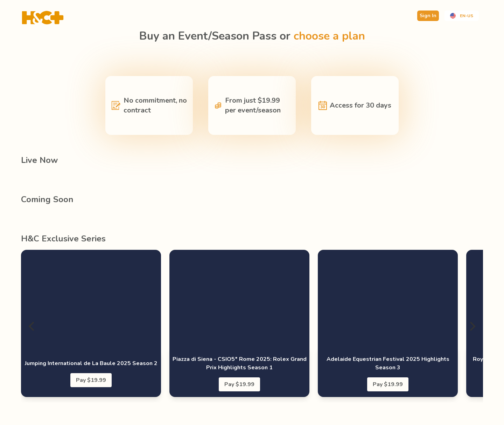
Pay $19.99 (91, 380)
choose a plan (329, 36)
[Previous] (32, 326)
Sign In (428, 16)
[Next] (472, 326)
